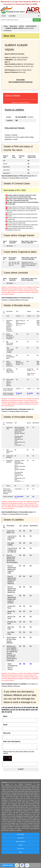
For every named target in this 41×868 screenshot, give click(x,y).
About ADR (20, 838)
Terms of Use (21, 849)
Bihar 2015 (13, 26)
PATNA (21, 26)
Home (4, 16)
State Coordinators (20, 842)
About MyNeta (20, 834)
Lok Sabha (12, 16)
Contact (20, 845)
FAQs (20, 852)
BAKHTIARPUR (31, 26)
